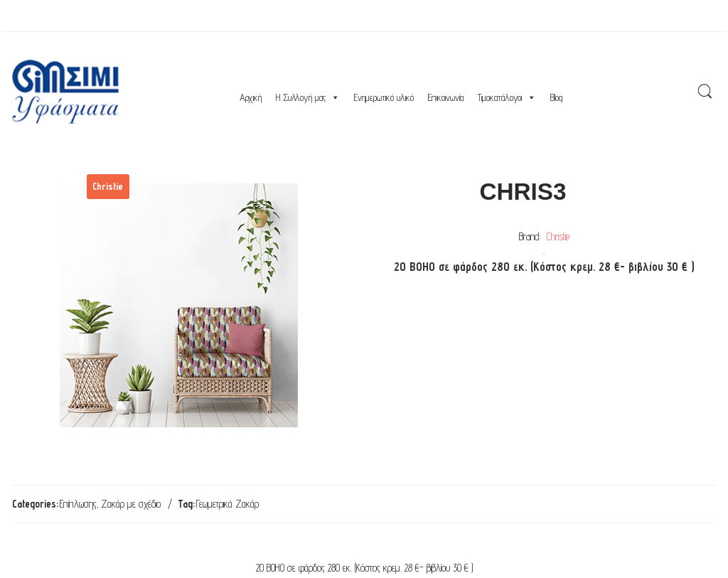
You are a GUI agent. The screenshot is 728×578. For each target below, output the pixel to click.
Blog (556, 97)
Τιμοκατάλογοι (507, 97)
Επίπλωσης (78, 504)
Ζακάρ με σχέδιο (131, 504)
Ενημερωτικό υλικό (384, 97)
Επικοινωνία (446, 97)
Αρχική (251, 97)
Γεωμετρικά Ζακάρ (227, 504)
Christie (558, 236)
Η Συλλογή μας (308, 97)
